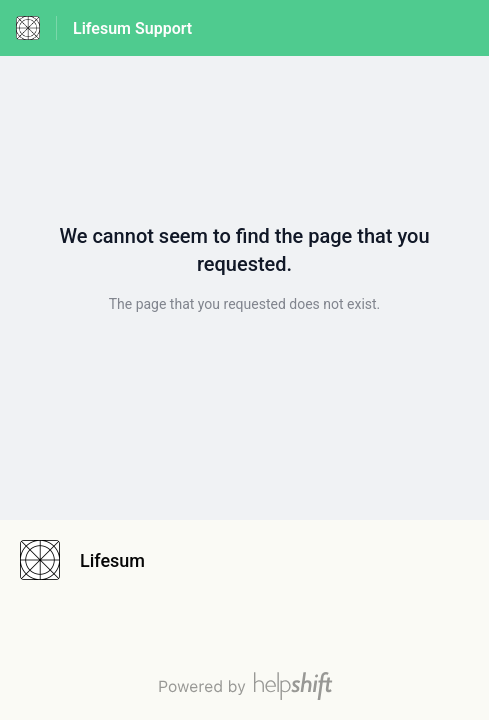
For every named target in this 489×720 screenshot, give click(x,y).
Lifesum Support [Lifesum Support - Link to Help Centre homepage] (132, 28)
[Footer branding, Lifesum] (92, 560)
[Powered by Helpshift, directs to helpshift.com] (244, 686)
